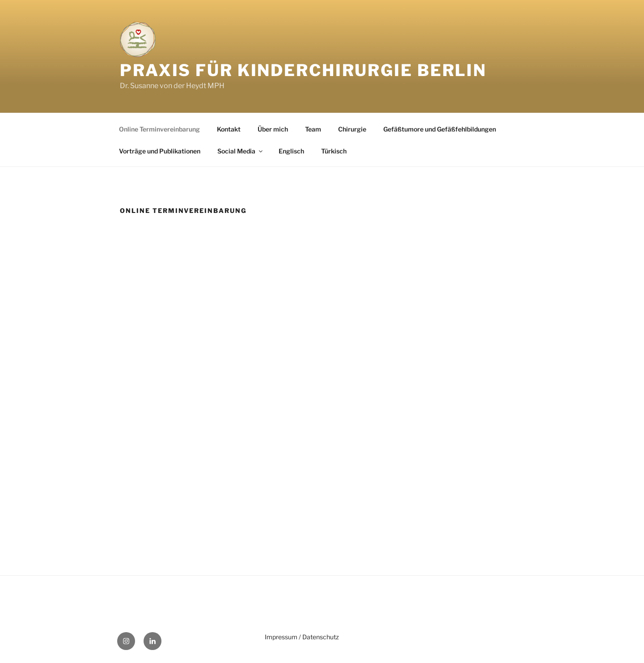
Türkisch (334, 151)
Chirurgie (352, 129)
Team (313, 129)
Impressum (281, 637)
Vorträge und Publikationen (160, 151)
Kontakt (229, 129)
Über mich (273, 129)
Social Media (241, 151)
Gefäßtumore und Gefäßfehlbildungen (440, 129)
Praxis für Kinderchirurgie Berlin (303, 70)
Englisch (291, 151)
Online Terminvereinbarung (159, 129)
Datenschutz (321, 637)
